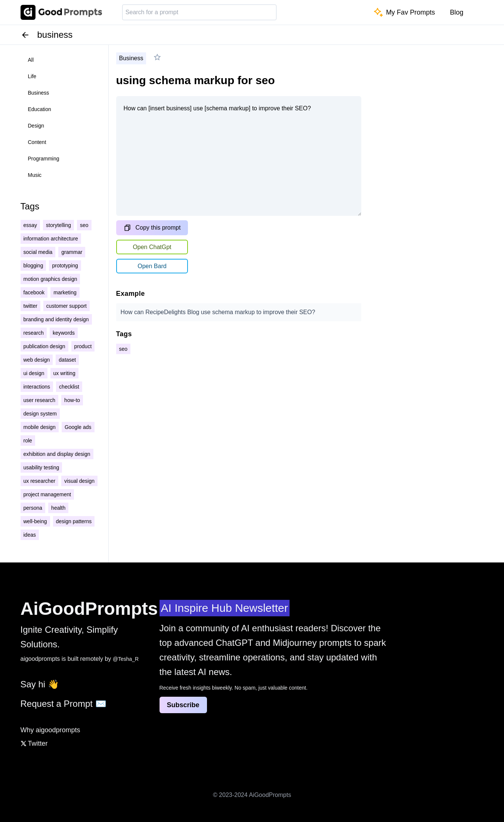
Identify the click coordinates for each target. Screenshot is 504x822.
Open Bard (152, 266)
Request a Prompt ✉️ (64, 704)
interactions (37, 387)
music (35, 175)
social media (38, 252)
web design (37, 360)
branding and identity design (56, 319)
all (31, 60)
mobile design (40, 427)
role (28, 441)
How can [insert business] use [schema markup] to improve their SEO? (239, 156)
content (37, 142)
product (83, 346)
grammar (72, 252)
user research (40, 400)
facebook (34, 292)
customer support (67, 306)
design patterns (74, 521)
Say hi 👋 (40, 684)
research (34, 333)
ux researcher (40, 481)
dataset (67, 360)
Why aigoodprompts (50, 730)
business (39, 93)
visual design (79, 481)
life (32, 76)
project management (47, 494)
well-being (35, 521)
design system (40, 414)
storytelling (58, 225)
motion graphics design (50, 279)
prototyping (65, 266)
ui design (34, 373)
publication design (44, 346)
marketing (65, 292)
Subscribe (183, 705)
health (58, 508)
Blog (457, 12)
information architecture (51, 239)
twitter (30, 306)
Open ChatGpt (152, 247)
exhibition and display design (57, 454)
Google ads (78, 427)
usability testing (41, 467)
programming (44, 159)
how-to (72, 400)
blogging (33, 266)
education (40, 109)
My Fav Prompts (404, 12)
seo (84, 225)
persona (33, 508)
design (36, 126)
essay (30, 225)
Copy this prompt (152, 228)
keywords (64, 333)
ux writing (64, 373)
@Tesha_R (126, 659)
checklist (69, 387)
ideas (30, 535)
